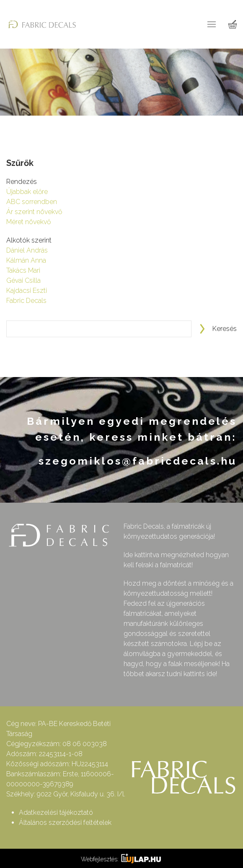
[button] (212, 24)
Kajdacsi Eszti (27, 291)
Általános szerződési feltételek (65, 823)
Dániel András (27, 250)
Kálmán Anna (26, 260)
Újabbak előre (27, 192)
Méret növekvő (28, 222)
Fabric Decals (26, 301)
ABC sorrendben (32, 202)
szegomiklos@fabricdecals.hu (138, 461)
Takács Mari (23, 270)
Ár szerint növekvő (34, 212)
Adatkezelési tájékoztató (56, 812)
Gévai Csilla (23, 280)
